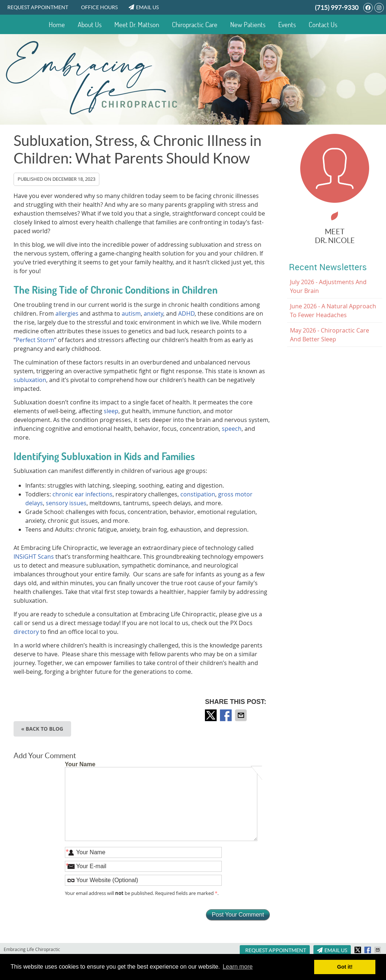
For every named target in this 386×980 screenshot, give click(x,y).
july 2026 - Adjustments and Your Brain (328, 286)
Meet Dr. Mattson (137, 25)
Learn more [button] (238, 967)
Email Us (144, 7)
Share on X (212, 715)
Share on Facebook (227, 715)
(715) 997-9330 (337, 8)
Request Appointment (38, 7)
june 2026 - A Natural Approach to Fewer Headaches (333, 311)
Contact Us (323, 25)
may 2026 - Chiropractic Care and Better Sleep (330, 335)
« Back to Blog (42, 729)
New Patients (248, 25)
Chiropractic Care (195, 25)
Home (57, 25)
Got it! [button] (345, 967)
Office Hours (99, 7)
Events (287, 25)
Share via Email (242, 715)
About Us (90, 25)
